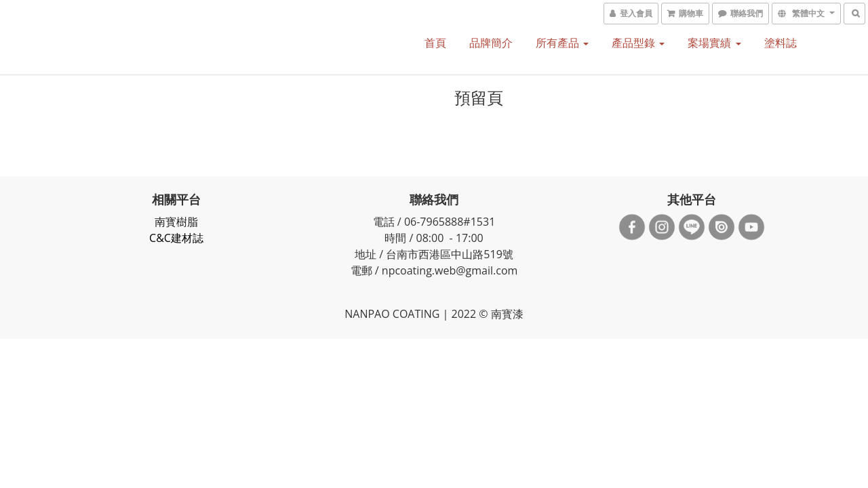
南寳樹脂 (176, 222)
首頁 (435, 43)
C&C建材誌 (176, 238)
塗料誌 (781, 43)
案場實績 (714, 43)
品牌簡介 (491, 43)
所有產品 (562, 43)
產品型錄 (638, 43)
